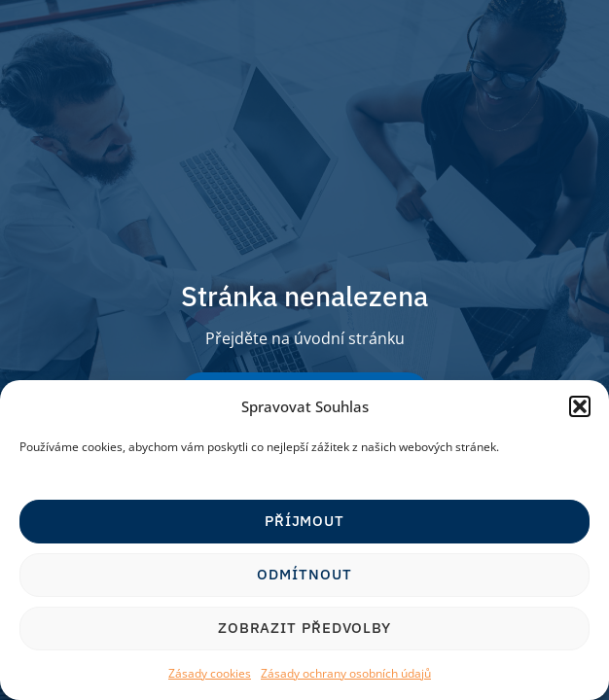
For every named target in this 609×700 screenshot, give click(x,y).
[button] (580, 406)
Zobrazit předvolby (304, 628)
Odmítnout (304, 574)
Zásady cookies (210, 673)
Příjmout (304, 521)
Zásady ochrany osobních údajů (346, 673)
